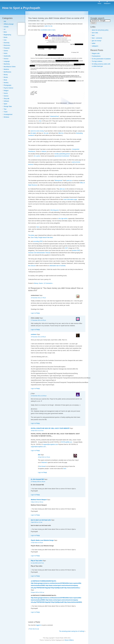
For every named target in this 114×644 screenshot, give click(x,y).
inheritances (32, 151)
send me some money (37, 131)
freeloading (79, 133)
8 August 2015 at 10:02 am (38, 592)
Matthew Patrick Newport (39, 500)
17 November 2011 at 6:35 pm (38, 320)
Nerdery (6, 83)
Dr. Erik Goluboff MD (37, 479)
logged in (39, 625)
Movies (6, 77)
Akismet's (44, 462)
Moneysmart (59, 181)
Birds (5, 32)
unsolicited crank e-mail (48, 30)
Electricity (7, 43)
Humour (6, 59)
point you (69, 181)
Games (6, 51)
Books (6, 37)
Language (7, 61)
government (58, 156)
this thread (42, 466)
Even (37, 238)
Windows (6, 117)
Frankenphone (96, 56)
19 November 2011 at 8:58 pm (38, 337)
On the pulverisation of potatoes (101, 59)
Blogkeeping (7, 35)
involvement (66, 156)
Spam (5, 104)
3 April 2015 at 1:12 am (37, 522)
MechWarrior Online (10, 67)
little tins (61, 133)
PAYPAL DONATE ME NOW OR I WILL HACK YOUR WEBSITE (50, 428)
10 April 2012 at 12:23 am (37, 431)
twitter (94, 43)
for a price (37, 156)
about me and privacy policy (100, 30)
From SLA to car (34, 629)
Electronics (7, 45)
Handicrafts (7, 56)
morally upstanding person (62, 154)
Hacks (6, 53)
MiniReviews (7, 72)
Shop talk (6, 99)
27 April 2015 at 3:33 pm (37, 543)
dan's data (95, 33)
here (38, 227)
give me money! (97, 41)
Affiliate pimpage (9, 24)
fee (40, 121)
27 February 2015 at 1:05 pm (38, 482)
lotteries (44, 151)
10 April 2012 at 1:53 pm (44, 457)
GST (66, 248)
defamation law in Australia (58, 266)
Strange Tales (8, 106)
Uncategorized (8, 114)
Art (5, 29)
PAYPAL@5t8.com (67, 442)
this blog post (55, 210)
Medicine (6, 69)
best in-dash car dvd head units (41, 520)
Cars (5, 40)
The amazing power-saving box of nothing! (72, 631)
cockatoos (31, 135)
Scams (6, 93)
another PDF (76, 250)
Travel (6, 112)
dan (39, 455)
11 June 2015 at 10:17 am (37, 563)
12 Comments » (48, 283)
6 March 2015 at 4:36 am (37, 502)
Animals (6, 27)
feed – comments (97, 38)
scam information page (70, 199)
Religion (6, 91)
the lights (33, 133)
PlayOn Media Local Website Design (42, 540)
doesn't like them (48, 238)
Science (6, 96)
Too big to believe (97, 61)
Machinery (7, 64)
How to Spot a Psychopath (21, 8)
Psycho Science (8, 88)
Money (6, 75)
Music (5, 80)
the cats (46, 133)
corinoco (34, 334)
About (99, 3)
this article (63, 219)
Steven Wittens (69, 640)
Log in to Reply (35, 313)
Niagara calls (96, 53)
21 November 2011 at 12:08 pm (39, 396)
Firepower (7, 48)
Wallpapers (107, 3)
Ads (5, 21)
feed (93, 35)
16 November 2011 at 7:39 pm (38, 298)
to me (51, 26)
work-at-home (76, 162)
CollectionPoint (54, 116)
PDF (41, 241)
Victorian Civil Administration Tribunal (39, 253)
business (31, 164)
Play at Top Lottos (37, 561)
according (36, 241)
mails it (46, 26)
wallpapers (95, 46)
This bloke (31, 235)
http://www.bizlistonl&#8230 (73, 602)
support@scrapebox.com (51, 444)
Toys (5, 109)
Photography (7, 85)
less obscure (32, 266)
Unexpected (76, 149)
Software (6, 101)
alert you (62, 189)
